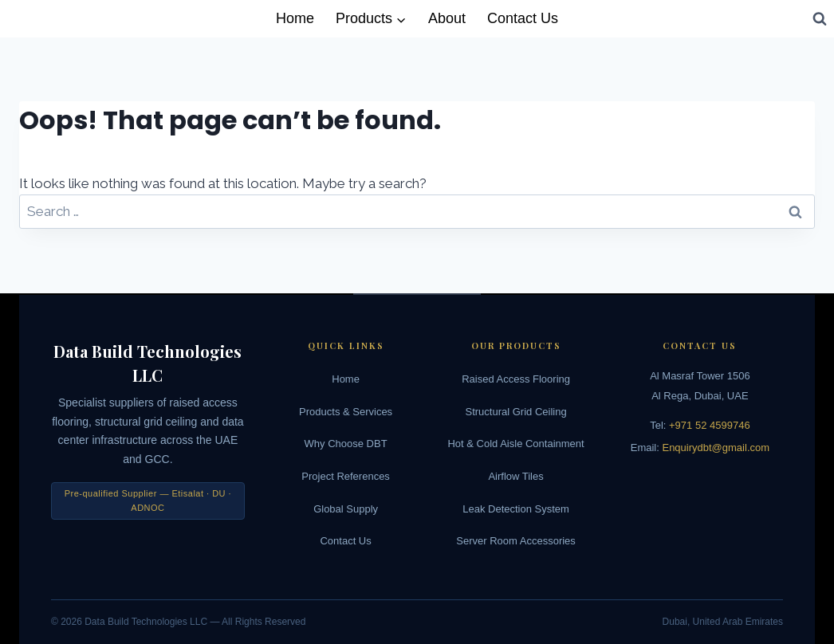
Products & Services (346, 412)
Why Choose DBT (346, 444)
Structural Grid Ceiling (516, 412)
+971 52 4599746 (710, 425)
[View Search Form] (820, 18)
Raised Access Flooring (516, 379)
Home (295, 18)
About (447, 18)
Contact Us (523, 18)
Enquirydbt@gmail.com (716, 448)
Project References (346, 476)
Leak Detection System (516, 509)
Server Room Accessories (516, 541)
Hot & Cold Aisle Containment (515, 444)
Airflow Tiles (515, 476)
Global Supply (346, 509)
